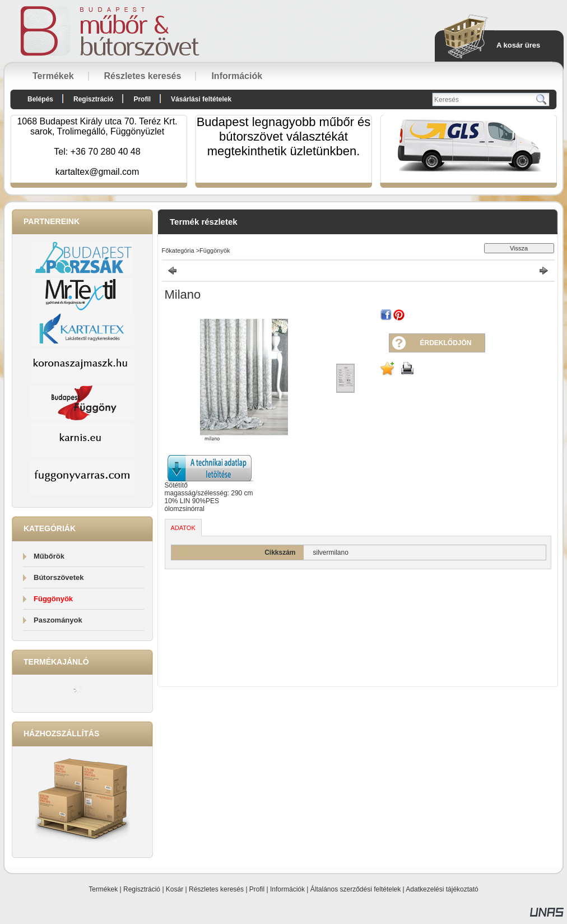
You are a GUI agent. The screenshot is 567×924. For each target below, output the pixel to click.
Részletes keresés (216, 889)
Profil (257, 889)
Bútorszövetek (59, 577)
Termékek (103, 889)
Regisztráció (142, 889)
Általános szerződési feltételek (355, 889)
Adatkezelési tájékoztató (442, 889)
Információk (287, 889)
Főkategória (178, 250)
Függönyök (53, 599)
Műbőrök (49, 556)
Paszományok (58, 620)
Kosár (175, 889)
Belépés (40, 99)
